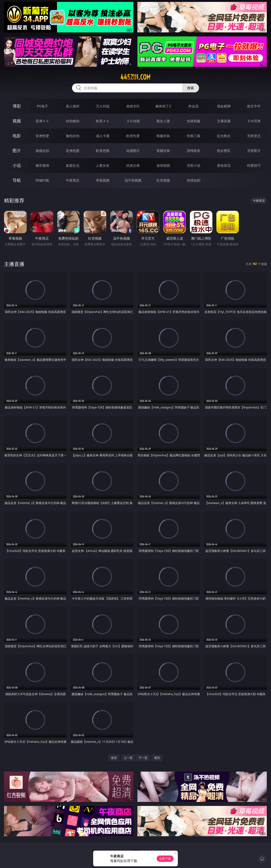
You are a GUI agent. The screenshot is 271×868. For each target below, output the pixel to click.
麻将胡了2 (163, 106)
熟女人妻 (163, 121)
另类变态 (254, 136)
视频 (17, 121)
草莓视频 (103, 180)
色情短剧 (194, 180)
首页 (114, 758)
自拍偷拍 (73, 121)
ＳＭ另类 (254, 121)
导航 (17, 180)
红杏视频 (163, 180)
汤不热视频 (133, 180)
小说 (17, 165)
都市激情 (42, 165)
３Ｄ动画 (133, 121)
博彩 (17, 106)
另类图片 (254, 151)
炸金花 (194, 106)
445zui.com (135, 77)
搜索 (191, 88)
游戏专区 (133, 106)
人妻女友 (103, 165)
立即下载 (165, 859)
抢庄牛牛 (254, 106)
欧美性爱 (133, 136)
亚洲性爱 (42, 136)
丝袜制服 (194, 121)
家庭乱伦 (73, 165)
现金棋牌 (224, 106)
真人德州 (73, 106)
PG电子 (42, 106)
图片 (17, 151)
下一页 (143, 758)
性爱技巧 (254, 165)
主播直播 (224, 121)
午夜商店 (73, 180)
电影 (17, 136)
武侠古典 (133, 165)
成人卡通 (103, 136)
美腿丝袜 (163, 151)
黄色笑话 (224, 165)
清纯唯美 (194, 151)
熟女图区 (224, 151)
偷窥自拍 (42, 151)
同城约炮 (42, 180)
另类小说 (194, 165)
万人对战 (103, 106)
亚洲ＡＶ (42, 121)
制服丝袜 (163, 136)
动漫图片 (133, 151)
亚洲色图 (73, 151)
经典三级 (194, 136)
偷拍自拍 (73, 136)
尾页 (157, 758)
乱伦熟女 (224, 136)
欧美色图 (103, 151)
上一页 (128, 758)
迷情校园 (163, 165)
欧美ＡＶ (103, 121)
